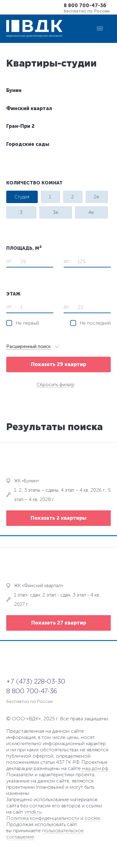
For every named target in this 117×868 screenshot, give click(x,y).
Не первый (27, 323)
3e (56, 212)
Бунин (14, 90)
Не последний (95, 323)
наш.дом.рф (95, 768)
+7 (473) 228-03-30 (36, 682)
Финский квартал (29, 108)
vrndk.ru (33, 812)
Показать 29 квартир (58, 364)
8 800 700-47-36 (85, 6)
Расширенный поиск (28, 346)
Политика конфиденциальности (43, 818)
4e (91, 212)
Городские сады (28, 144)
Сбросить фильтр (55, 385)
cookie (92, 818)
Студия (22, 197)
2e (96, 197)
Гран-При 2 (20, 126)
